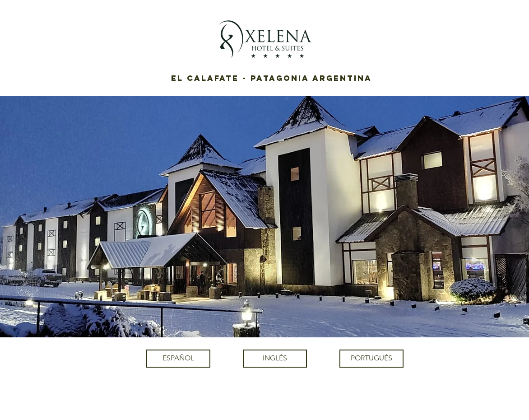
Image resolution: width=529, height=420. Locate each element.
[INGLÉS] (275, 359)
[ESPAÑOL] (178, 359)
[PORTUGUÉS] (371, 359)
